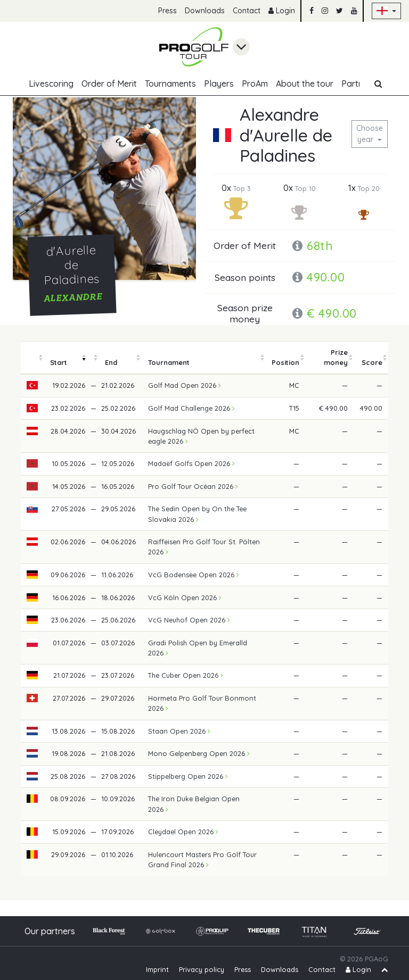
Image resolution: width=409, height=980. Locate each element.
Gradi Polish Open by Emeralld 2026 (198, 648)
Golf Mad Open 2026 (185, 385)
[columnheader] (32, 358)
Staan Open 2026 (179, 731)
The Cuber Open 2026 (186, 675)
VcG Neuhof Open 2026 (189, 620)
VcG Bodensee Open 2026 (194, 575)
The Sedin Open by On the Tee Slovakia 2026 (197, 514)
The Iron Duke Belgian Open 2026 (194, 804)
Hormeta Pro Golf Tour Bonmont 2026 (202, 703)
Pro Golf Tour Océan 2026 (193, 486)
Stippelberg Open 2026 (188, 776)
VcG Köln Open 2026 (185, 597)
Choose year (370, 134)
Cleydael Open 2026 (183, 832)
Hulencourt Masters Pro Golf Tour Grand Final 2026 (202, 859)
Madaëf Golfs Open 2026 (191, 463)
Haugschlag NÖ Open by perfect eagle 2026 (201, 436)
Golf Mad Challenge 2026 (191, 408)
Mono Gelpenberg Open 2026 (199, 753)
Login (282, 11)
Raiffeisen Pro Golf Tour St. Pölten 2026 (204, 547)
